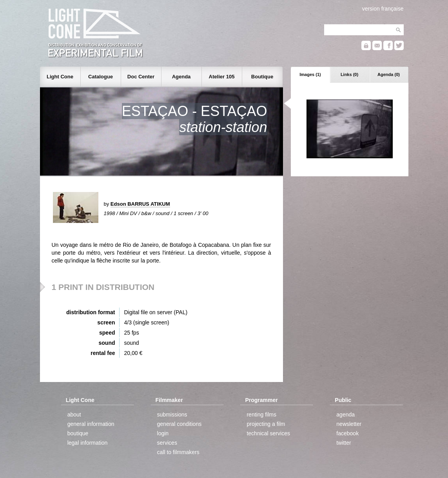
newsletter (349, 424)
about (74, 415)
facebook (347, 433)
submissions (172, 415)
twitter (344, 443)
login (163, 433)
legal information (88, 443)
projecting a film (266, 424)
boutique (78, 433)
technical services (268, 433)
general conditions (180, 424)
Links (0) (349, 74)
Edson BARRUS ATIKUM (140, 204)
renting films (261, 415)
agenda (346, 415)
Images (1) (310, 74)
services (167, 443)
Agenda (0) (389, 74)
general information (91, 424)
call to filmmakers (178, 452)
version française (383, 9)
